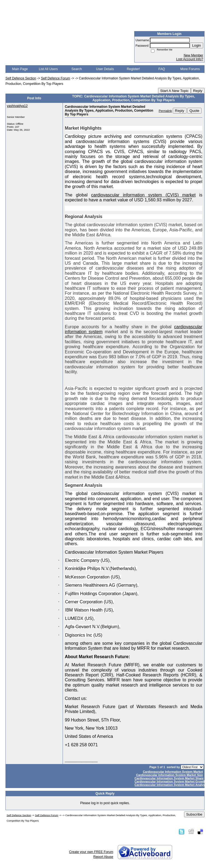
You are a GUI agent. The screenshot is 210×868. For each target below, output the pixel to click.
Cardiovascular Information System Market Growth (170, 782)
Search (77, 69)
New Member (193, 55)
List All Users (48, 69)
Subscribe (194, 814)
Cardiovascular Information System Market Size (170, 775)
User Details (105, 69)
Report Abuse (103, 857)
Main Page (20, 69)
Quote (194, 111)
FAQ (162, 69)
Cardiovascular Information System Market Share (169, 778)
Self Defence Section (21, 78)
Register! (133, 69)
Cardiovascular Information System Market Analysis (171, 785)
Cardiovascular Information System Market (173, 772)
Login (196, 45)
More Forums (190, 69)
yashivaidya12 (17, 106)
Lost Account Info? (190, 59)
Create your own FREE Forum (91, 852)
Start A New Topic (174, 91)
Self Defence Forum (56, 78)
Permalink (165, 111)
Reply (198, 91)
